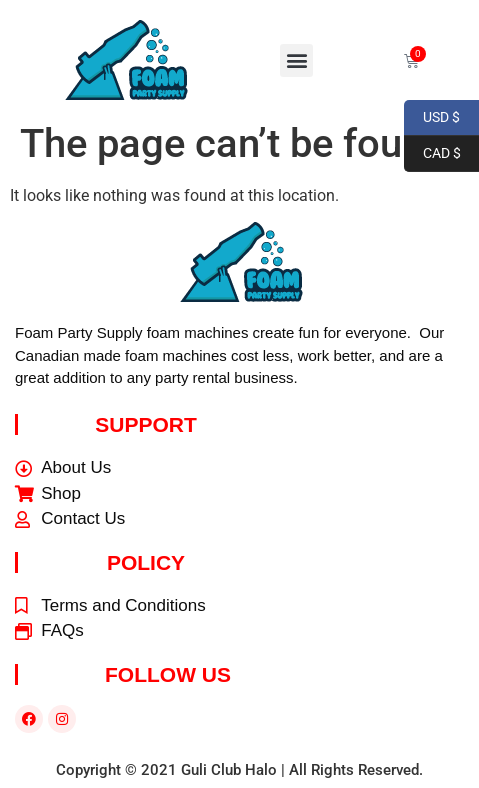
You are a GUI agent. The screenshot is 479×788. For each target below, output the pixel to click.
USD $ (432, 118)
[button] (296, 60)
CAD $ (432, 154)
